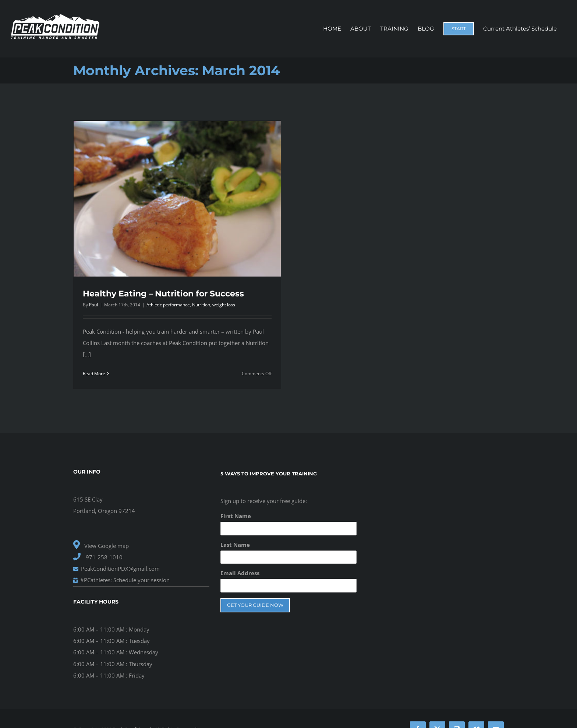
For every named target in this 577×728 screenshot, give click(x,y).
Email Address (240, 573)
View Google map (101, 546)
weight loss (224, 305)
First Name (236, 516)
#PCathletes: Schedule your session (121, 580)
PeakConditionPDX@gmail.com (116, 569)
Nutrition (201, 305)
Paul (93, 305)
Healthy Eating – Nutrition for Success (163, 294)
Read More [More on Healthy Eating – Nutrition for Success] (94, 374)
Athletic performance (168, 305)
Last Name (235, 545)
